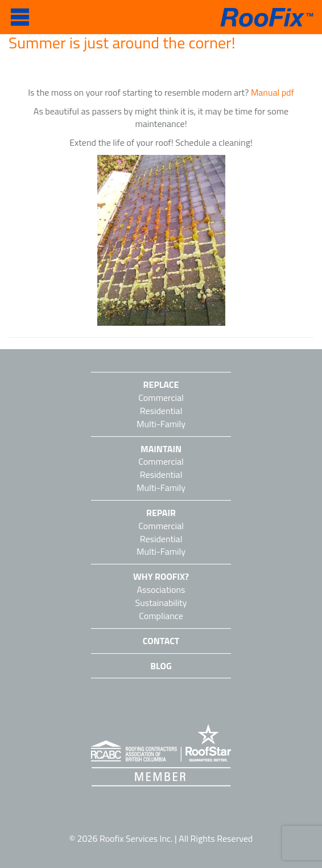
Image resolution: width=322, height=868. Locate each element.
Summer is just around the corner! (122, 42)
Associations (161, 589)
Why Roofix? (161, 576)
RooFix (265, 17)
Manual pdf (273, 92)
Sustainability (161, 603)
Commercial (161, 398)
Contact (161, 641)
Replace (161, 384)
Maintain (161, 449)
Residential (161, 411)
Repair (161, 513)
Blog (161, 666)
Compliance (161, 616)
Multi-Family (161, 424)
